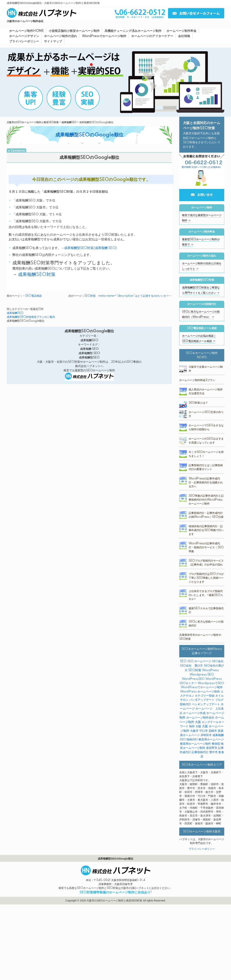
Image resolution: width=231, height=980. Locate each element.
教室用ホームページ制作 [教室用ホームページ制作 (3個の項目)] (195, 744)
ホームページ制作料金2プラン (197, 380)
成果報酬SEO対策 (37, 275)
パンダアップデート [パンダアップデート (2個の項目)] (202, 700)
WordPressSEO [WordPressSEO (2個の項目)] (193, 679)
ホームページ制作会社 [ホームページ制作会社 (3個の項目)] (200, 718)
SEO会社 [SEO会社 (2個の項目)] (218, 661)
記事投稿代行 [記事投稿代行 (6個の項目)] (200, 752)
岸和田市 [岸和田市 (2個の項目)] (206, 735)
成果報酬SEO (69, 122)
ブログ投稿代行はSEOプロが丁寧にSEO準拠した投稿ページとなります (206, 578)
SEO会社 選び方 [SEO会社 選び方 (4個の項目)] (191, 666)
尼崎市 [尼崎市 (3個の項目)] (213, 731)
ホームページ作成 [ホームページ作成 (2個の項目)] (194, 713)
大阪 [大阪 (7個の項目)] (198, 726)
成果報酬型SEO (89, 358)
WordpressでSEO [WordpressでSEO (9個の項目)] (211, 683)
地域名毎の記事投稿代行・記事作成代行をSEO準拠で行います (206, 530)
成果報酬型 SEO (89, 353)
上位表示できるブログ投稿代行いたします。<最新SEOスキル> (206, 595)
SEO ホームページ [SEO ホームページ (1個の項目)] (199, 661)
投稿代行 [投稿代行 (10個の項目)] (192, 740)
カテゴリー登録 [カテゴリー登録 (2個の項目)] (205, 696)
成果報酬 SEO (89, 349)
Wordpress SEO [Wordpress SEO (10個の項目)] (202, 675)
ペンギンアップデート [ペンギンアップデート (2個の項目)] (206, 704)
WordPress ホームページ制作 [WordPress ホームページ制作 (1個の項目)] (200, 692)
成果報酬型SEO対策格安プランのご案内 (31, 317)
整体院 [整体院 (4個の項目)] (216, 744)
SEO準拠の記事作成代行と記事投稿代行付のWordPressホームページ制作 (206, 500)
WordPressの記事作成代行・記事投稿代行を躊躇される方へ (206, 483)
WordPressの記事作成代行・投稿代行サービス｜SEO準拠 (206, 548)
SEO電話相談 (33, 296)
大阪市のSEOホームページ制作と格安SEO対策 (33, 122)
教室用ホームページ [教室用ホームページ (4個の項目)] (211, 740)
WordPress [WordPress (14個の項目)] (210, 670)
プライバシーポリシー (202, 849)
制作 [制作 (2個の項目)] (192, 726)
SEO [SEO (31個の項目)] (183, 661)
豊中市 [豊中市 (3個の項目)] (213, 752)
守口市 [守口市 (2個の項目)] (204, 731)
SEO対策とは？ (198, 403)
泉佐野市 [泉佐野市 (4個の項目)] (212, 748)
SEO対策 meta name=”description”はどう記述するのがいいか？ (127, 296)
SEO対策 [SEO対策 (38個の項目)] (195, 670)
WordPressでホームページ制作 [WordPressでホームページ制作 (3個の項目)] (202, 687)
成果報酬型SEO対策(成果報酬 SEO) (90, 248)
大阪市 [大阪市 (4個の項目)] (194, 731)
